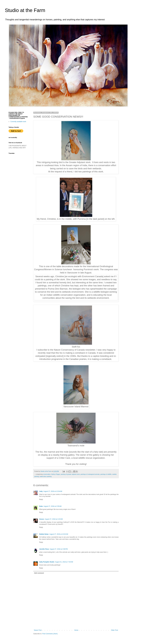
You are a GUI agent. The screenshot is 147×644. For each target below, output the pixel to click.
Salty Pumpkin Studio (47, 562)
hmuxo (42, 519)
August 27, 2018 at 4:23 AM (54, 519)
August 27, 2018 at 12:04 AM (53, 491)
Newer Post (38, 630)
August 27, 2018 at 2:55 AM (52, 506)
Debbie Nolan (44, 534)
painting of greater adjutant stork (70, 474)
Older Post (114, 630)
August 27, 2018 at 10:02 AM (59, 534)
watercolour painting (46, 476)
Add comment (39, 573)
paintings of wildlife (106, 474)
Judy (41, 491)
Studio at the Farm (25, 10)
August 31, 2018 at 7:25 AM (64, 562)
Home (76, 630)
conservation (47, 474)
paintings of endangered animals (90, 474)
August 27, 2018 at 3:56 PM (59, 549)
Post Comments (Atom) (50, 634)
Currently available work (18, 122)
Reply (41, 499)
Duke (41, 506)
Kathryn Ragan (56, 474)
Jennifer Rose (44, 549)
